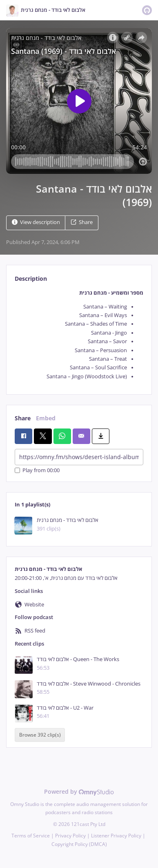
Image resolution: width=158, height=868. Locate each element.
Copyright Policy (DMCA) (79, 844)
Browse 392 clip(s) (40, 735)
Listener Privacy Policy (116, 836)
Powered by (79, 791)
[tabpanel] (79, 335)
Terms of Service (31, 836)
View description (36, 222)
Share (82, 222)
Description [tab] (31, 279)
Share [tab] (23, 418)
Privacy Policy (70, 836)
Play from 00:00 (37, 470)
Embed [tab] (46, 418)
